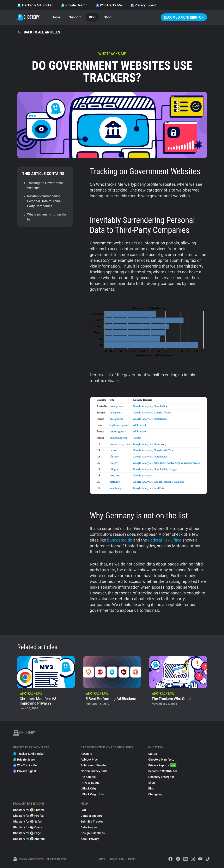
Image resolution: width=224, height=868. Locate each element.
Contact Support (91, 816)
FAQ (83, 810)
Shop (108, 17)
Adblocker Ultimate (93, 765)
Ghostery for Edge (27, 833)
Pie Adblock (88, 777)
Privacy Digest (143, 5)
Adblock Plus (89, 760)
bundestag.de (120, 540)
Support (75, 17)
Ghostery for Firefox (28, 816)
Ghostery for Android (29, 839)
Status (153, 754)
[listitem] (46, 684)
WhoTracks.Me (109, 5)
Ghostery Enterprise (161, 777)
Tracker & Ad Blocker (35, 5)
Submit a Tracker (92, 822)
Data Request (90, 827)
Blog (92, 17)
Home (56, 17)
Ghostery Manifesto (161, 760)
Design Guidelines (93, 833)
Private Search (74, 5)
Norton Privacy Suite (94, 771)
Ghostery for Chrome (29, 810)
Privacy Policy (116, 859)
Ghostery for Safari (28, 822)
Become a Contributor (184, 17)
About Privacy (90, 839)
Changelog (155, 794)
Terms (102, 859)
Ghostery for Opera (28, 827)
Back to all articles (39, 32)
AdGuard (86, 754)
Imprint (132, 859)
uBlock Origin (89, 788)
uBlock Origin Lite (92, 794)
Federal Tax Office (165, 540)
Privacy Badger (91, 783)
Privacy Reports (162, 765)
